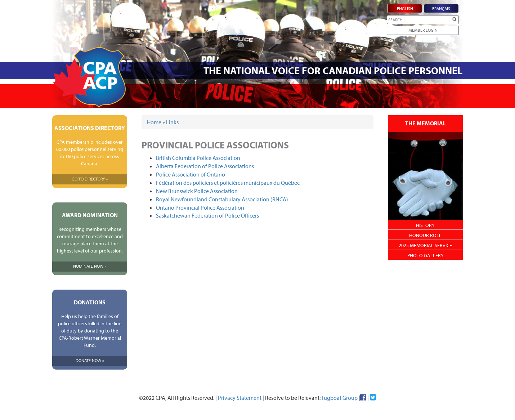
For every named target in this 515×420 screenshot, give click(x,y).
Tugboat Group (339, 398)
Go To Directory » (90, 179)
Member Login (423, 30)
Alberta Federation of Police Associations (205, 166)
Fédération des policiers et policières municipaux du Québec (228, 183)
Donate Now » (90, 360)
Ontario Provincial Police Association (200, 207)
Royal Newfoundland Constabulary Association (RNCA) (222, 199)
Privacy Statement (240, 398)
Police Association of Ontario (191, 174)
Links (172, 122)
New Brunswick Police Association (197, 191)
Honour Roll (425, 235)
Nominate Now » (90, 266)
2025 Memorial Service (425, 245)
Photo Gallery (426, 255)
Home (154, 122)
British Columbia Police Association (198, 158)
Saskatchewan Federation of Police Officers (207, 215)
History (425, 225)
